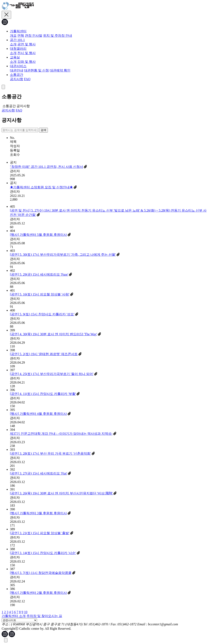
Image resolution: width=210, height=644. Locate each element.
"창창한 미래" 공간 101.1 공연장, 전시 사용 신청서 (46, 167)
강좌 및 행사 (27, 62)
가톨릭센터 (18, 31)
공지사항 (17, 79)
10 (26, 612)
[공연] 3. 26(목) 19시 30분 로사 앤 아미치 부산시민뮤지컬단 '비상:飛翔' (62, 493)
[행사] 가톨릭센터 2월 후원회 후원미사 (38, 593)
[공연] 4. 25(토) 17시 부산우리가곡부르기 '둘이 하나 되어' (52, 374)
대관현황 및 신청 (36, 70)
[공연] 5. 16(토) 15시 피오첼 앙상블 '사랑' (40, 294)
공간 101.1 (17, 40)
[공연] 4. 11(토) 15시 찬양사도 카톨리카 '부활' (43, 394)
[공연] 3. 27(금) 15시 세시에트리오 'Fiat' (39, 473)
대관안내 (17, 70)
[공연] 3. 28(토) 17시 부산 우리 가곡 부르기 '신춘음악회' (50, 453)
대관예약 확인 (60, 70)
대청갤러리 (18, 49)
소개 (13, 44)
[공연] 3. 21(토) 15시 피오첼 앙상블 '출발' (40, 533)
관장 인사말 (34, 36)
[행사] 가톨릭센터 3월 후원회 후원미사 (38, 513)
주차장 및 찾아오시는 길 (44, 616)
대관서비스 (18, 66)
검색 (43, 130)
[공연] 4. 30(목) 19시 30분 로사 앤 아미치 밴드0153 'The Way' (54, 334)
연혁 (21, 36)
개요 (13, 36)
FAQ (27, 79)
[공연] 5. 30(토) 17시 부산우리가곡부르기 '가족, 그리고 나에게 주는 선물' (63, 255)
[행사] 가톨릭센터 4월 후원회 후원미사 (38, 414)
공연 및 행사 (27, 44)
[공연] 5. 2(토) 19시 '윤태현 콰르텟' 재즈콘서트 (44, 354)
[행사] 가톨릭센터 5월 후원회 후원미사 (38, 235)
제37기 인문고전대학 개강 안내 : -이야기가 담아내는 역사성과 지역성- (61, 434)
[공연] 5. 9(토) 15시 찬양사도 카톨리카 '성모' (42, 314)
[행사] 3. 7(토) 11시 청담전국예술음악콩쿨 (41, 573)
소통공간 (17, 75)
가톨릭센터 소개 (14, 616)
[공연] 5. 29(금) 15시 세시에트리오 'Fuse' (39, 274)
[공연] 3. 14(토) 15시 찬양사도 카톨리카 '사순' (43, 553)
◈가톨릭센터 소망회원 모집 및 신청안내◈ (41, 187)
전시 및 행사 (27, 53)
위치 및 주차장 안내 (58, 36)
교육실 (15, 57)
